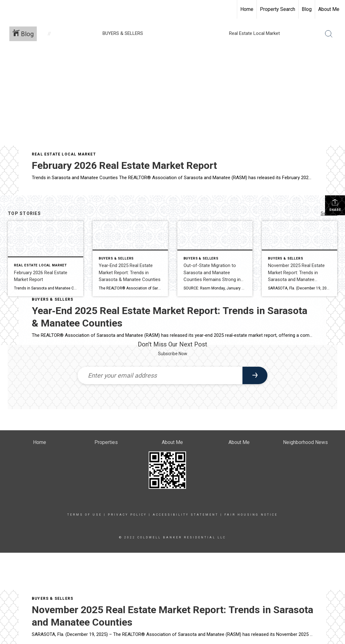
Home (247, 9)
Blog (307, 9)
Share (335, 205)
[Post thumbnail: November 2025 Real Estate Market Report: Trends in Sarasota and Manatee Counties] (299, 259)
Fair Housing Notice (251, 515)
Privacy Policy (127, 515)
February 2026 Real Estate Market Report (124, 165)
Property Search (278, 9)
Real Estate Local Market (64, 154)
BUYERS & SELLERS (53, 599)
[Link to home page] (8, 9)
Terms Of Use (85, 515)
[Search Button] (329, 34)
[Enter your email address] (160, 375)
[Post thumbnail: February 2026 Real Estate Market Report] (46, 259)
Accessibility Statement (186, 515)
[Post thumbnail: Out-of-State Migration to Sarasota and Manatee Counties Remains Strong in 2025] (215, 259)
